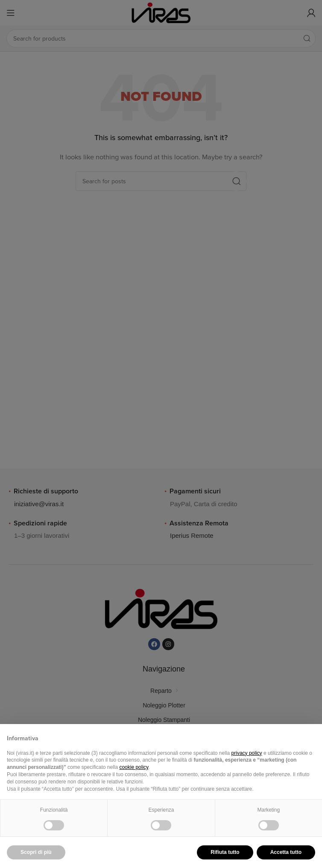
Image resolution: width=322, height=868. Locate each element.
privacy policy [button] (247, 753)
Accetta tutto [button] (286, 852)
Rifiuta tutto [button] (225, 852)
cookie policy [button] (134, 767)
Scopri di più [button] (36, 852)
